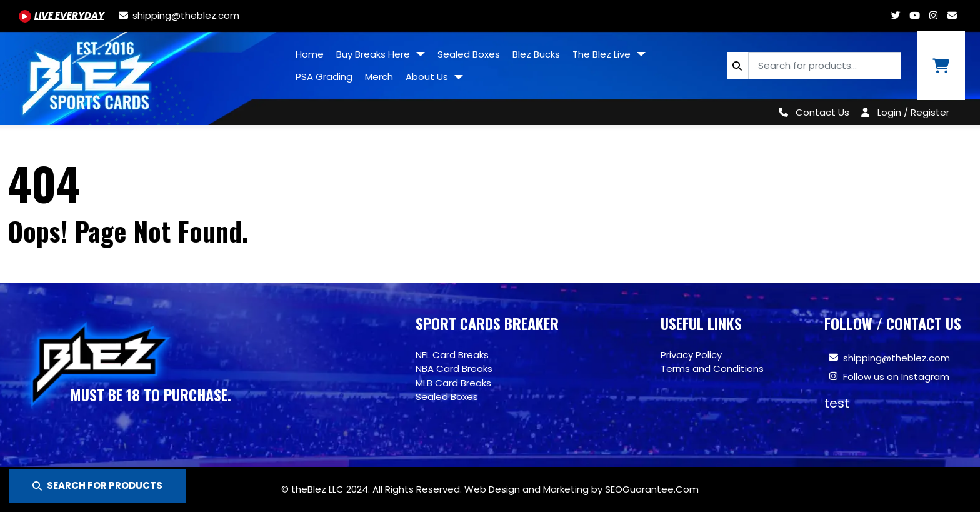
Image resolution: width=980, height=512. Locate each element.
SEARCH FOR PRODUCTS (97, 485)
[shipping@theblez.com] (178, 15)
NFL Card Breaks (452, 355)
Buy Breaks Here (374, 54)
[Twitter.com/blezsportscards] (896, 15)
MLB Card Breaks (453, 383)
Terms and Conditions (712, 369)
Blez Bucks (536, 54)
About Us (428, 77)
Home (310, 54)
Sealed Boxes (469, 54)
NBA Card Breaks (454, 369)
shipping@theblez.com (897, 358)
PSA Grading (324, 77)
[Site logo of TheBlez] (145, 74)
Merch (379, 77)
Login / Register (913, 112)
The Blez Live (603, 54)
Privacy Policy (691, 355)
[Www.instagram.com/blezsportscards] (933, 15)
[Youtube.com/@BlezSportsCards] (62, 15)
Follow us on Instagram (896, 377)
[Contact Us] (812, 112)
